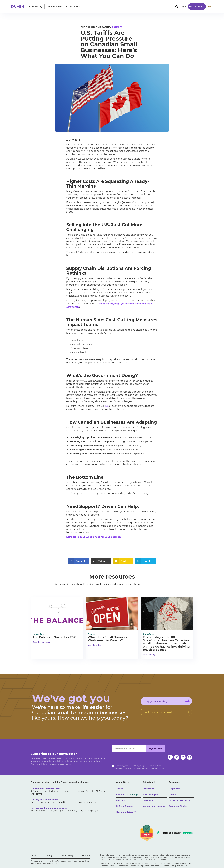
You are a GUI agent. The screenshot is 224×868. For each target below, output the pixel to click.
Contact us (148, 789)
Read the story (149, 655)
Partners (121, 800)
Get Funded (197, 6)
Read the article (94, 645)
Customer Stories (178, 806)
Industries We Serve (179, 800)
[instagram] (189, 757)
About (120, 789)
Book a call (148, 800)
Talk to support (151, 795)
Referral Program (125, 806)
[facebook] (170, 757)
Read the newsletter (41, 642)
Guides (172, 795)
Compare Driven (126, 812)
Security (86, 855)
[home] (18, 6)
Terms (34, 855)
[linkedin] (183, 757)
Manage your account (154, 806)
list (107, 406)
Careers (127, 795)
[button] (35, 6)
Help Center (175, 789)
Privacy (49, 855)
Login (183, 6)
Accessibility (67, 855)
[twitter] (177, 757)
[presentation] (134, 758)
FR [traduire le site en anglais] (209, 6)
